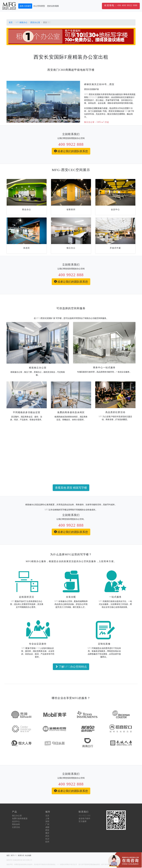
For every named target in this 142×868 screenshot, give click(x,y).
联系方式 (21, 855)
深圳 (47, 821)
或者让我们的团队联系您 (71, 151)
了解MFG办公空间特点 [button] (71, 667)
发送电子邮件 (84, 818)
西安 (47, 830)
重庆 (47, 833)
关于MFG (14, 855)
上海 (47, 818)
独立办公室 (17, 816)
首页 (11, 22)
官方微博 (83, 821)
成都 (47, 827)
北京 (47, 816)
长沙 (47, 839)
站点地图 (28, 855)
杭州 (47, 842)
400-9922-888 (85, 816)
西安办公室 (35, 22)
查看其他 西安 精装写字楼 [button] (71, 488)
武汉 (47, 836)
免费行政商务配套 (20, 818)
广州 (47, 824)
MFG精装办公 (21, 22)
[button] (121, 6)
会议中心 (16, 821)
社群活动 (16, 827)
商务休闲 (16, 824)
